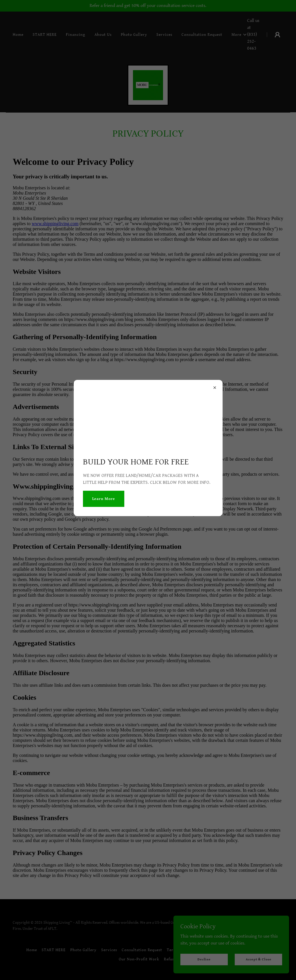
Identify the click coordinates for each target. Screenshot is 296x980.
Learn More (104, 499)
